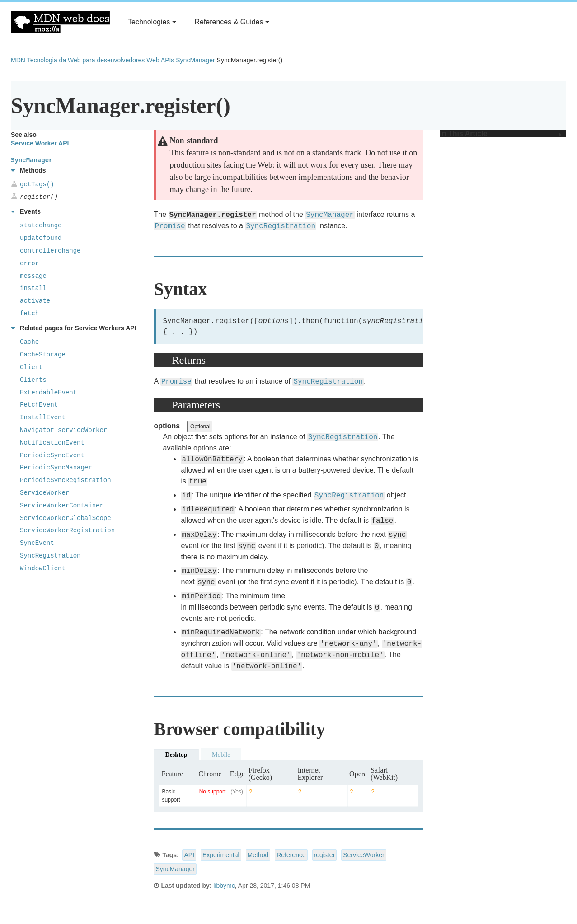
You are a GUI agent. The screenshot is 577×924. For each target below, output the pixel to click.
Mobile (221, 755)
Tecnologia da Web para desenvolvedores (86, 60)
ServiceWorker (364, 855)
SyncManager (195, 60)
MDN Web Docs (60, 22)
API (189, 855)
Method (258, 855)
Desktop (176, 755)
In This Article (501, 134)
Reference (291, 855)
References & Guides (232, 22)
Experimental (221, 855)
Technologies (152, 22)
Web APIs (160, 60)
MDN (18, 60)
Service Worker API (40, 143)
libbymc (224, 886)
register (325, 855)
